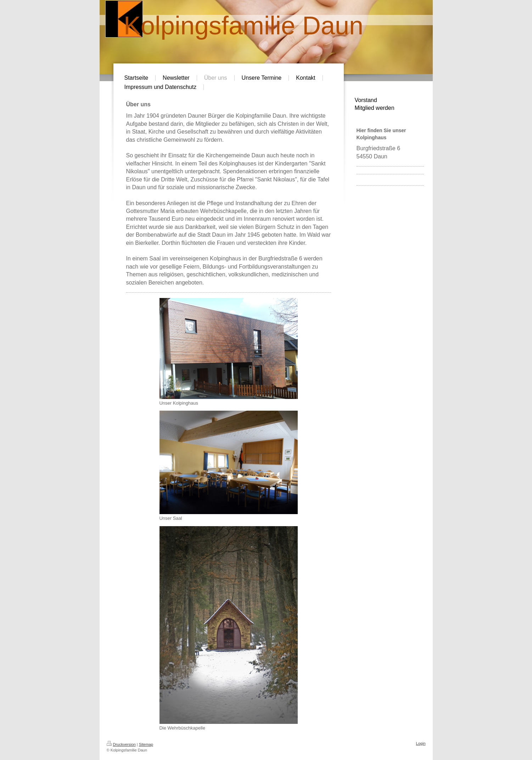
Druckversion (121, 744)
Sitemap (146, 744)
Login (421, 743)
